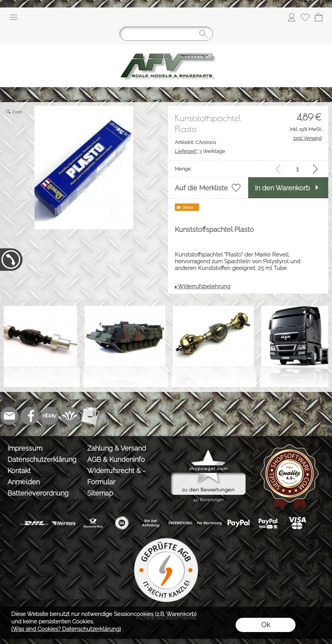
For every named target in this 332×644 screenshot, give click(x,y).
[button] (13, 17)
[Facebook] (30, 416)
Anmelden (24, 482)
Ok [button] (266, 625)
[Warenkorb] (319, 17)
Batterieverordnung (38, 493)
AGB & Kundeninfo (116, 459)
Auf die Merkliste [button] (201, 188)
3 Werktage (200, 151)
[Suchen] (166, 34)
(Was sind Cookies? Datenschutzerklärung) (66, 629)
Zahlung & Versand (117, 448)
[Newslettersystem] (90, 416)
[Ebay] (50, 416)
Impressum (25, 448)
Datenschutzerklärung (42, 459)
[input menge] (297, 169)
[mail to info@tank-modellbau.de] (9, 416)
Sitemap (100, 493)
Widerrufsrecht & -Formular (116, 476)
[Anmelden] (292, 17)
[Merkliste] (305, 17)
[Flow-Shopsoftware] (70, 416)
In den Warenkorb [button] (282, 188)
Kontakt (19, 471)
